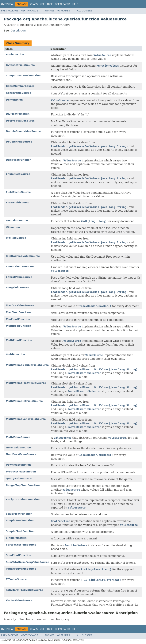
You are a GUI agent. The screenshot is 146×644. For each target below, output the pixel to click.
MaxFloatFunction (18, 312)
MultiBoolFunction (19, 326)
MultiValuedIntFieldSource (24, 401)
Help (75, 4)
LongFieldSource (17, 287)
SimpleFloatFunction (20, 531)
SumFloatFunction (19, 555)
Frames (50, 11)
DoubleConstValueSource (23, 131)
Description (18, 31)
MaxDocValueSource (20, 305)
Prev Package (10, 11)
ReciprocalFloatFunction (23, 499)
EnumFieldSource (18, 174)
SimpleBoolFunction (20, 520)
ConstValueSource (19, 93)
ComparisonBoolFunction (23, 75)
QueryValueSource (19, 478)
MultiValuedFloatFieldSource (26, 383)
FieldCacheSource (18, 192)
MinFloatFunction (18, 319)
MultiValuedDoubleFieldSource (27, 365)
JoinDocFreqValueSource (23, 256)
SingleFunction (16, 538)
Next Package (29, 11)
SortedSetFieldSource (21, 545)
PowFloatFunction (18, 465)
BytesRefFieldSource (20, 65)
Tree (50, 4)
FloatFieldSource (18, 203)
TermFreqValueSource (21, 569)
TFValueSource (16, 579)
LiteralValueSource (19, 277)
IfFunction (13, 227)
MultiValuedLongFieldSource (26, 419)
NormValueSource (18, 448)
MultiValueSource (18, 437)
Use (42, 4)
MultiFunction (15, 354)
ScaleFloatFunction (19, 514)
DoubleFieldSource (19, 142)
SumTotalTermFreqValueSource (27, 562)
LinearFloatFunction (20, 266)
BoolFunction (15, 54)
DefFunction (14, 100)
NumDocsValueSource (21, 454)
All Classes (85, 11)
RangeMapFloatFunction (23, 485)
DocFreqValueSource (20, 121)
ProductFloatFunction (21, 472)
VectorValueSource (19, 600)
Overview (7, 4)
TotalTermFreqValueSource (24, 590)
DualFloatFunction (19, 160)
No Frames (63, 11)
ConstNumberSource (20, 86)
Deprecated (63, 4)
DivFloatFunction (18, 114)
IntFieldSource (16, 238)
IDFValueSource (17, 220)
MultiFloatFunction (19, 340)
